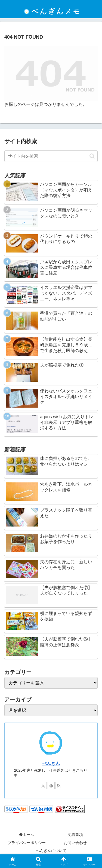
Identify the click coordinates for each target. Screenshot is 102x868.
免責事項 (75, 835)
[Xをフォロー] (43, 786)
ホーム (27, 835)
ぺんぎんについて (51, 851)
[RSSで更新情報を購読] (59, 786)
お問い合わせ (75, 843)
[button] (92, 156)
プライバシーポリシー (27, 843)
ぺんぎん (51, 763)
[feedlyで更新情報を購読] (51, 786)
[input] (51, 156)
